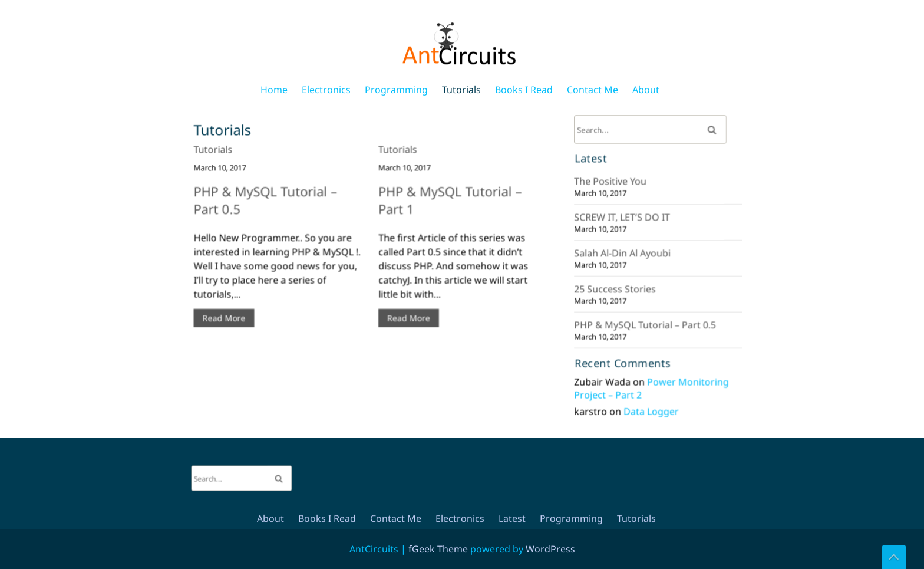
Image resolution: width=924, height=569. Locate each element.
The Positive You (612, 184)
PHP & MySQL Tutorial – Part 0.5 (269, 208)
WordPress (550, 549)
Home (274, 90)
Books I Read (524, 90)
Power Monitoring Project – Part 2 (651, 384)
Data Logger (651, 406)
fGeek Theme (438, 549)
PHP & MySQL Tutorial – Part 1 (448, 208)
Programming (396, 90)
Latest (512, 262)
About (646, 90)
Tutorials (461, 90)
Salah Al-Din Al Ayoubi (623, 253)
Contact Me (593, 90)
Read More (229, 315)
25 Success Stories (616, 288)
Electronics (326, 90)
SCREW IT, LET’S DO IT (623, 219)
